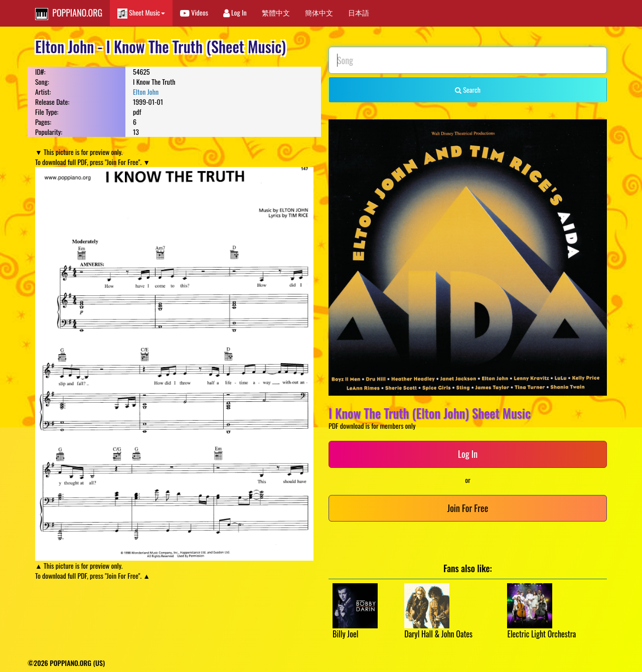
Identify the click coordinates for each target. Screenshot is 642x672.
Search (468, 90)
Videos (194, 12)
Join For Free (468, 508)
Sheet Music (141, 13)
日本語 (359, 12)
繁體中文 (276, 12)
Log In (235, 12)
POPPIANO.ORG (69, 13)
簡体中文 (319, 12)
